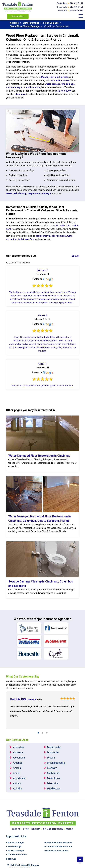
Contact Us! (18, 16)
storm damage (14, 87)
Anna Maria (19, 778)
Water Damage (31, 23)
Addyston (18, 747)
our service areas (60, 80)
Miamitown (53, 778)
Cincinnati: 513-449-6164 (70, 7)
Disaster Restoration (57, 851)
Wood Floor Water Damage (25, 26)
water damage (53, 84)
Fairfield (54, 77)
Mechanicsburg (56, 763)
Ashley (17, 783)
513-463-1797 (63, 91)
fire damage (68, 84)
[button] (38, 733)
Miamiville (53, 783)
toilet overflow (26, 239)
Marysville (53, 752)
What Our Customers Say (23, 677)
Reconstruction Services (59, 843)
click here (20, 94)
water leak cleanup (16, 193)
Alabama (18, 752)
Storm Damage (16, 851)
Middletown (54, 789)
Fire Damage (14, 847)
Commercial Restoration (58, 847)
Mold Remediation (17, 855)
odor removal (59, 236)
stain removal (43, 236)
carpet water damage (39, 193)
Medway (52, 768)
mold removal (33, 87)
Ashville (17, 789)
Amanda (18, 763)
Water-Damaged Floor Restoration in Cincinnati (39, 456)
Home (14, 23)
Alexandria (19, 758)
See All (75, 256)
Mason (45, 77)
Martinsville (54, 747)
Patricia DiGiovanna (23, 699)
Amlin (16, 773)
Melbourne (53, 773)
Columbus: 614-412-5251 (70, 3)
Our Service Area (17, 740)
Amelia (17, 768)
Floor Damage (51, 23)
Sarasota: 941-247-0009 (70, 11)
